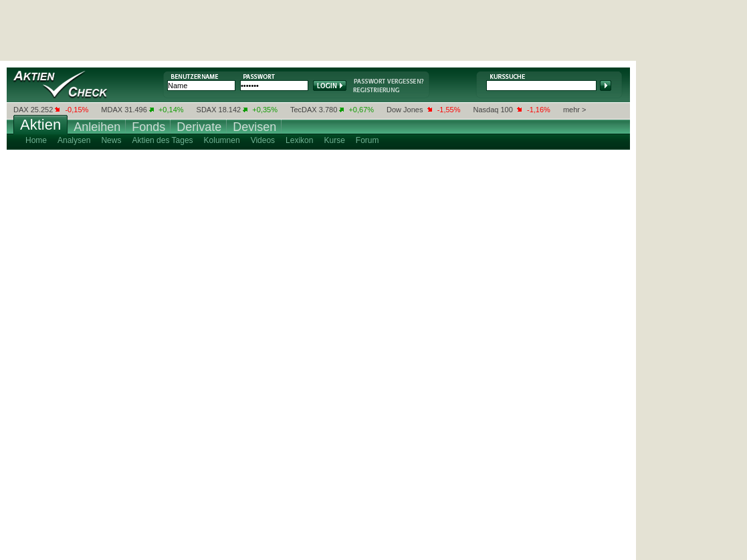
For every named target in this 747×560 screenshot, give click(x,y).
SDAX (207, 110)
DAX (21, 110)
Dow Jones (405, 110)
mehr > (575, 110)
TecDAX (304, 110)
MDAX (112, 110)
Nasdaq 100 (493, 110)
